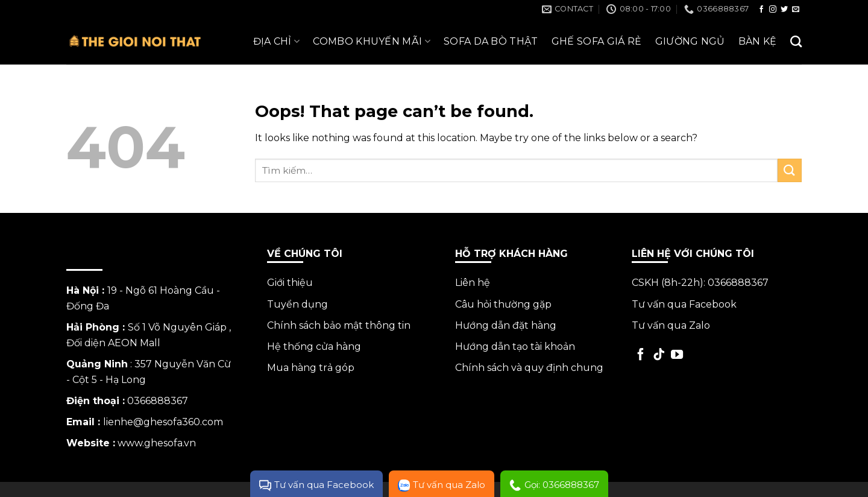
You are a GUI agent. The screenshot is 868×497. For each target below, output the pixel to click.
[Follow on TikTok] (659, 355)
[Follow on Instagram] (773, 10)
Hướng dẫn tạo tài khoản (515, 347)
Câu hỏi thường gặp (503, 304)
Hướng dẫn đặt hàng (506, 325)
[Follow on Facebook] (761, 10)
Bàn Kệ (758, 41)
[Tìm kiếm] (796, 41)
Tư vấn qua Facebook (684, 304)
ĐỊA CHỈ (277, 42)
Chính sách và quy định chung (529, 368)
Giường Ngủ (690, 41)
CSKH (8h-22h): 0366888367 (700, 283)
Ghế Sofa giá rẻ (597, 41)
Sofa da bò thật (491, 41)
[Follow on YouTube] (677, 355)
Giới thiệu (290, 283)
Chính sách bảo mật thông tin (339, 325)
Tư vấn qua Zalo (671, 325)
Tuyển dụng (297, 304)
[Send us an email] (796, 10)
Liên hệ (473, 283)
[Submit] (790, 170)
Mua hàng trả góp (311, 368)
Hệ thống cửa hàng (314, 347)
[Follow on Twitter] (784, 10)
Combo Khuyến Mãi (372, 42)
